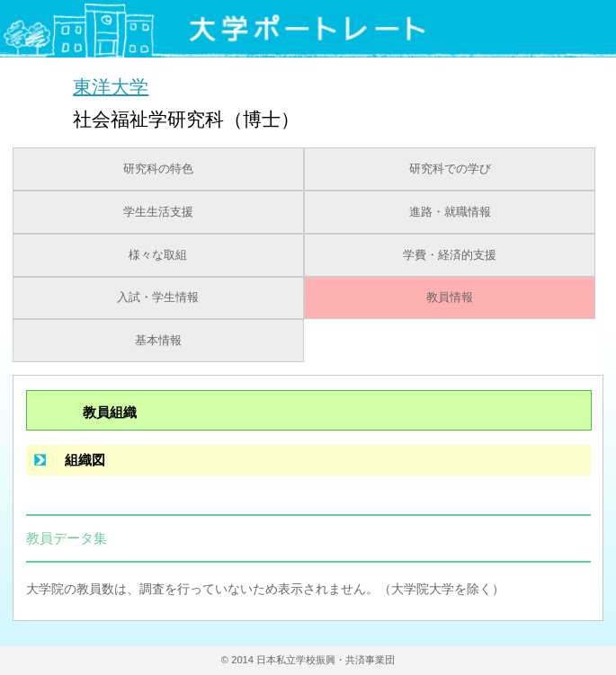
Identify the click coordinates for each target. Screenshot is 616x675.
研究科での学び (450, 169)
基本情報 (158, 341)
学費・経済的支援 (450, 255)
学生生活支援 (158, 212)
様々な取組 (158, 255)
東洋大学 (111, 86)
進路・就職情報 (450, 212)
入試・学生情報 (158, 298)
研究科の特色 (158, 169)
